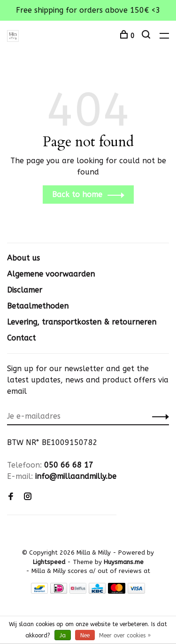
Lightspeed (49, 562)
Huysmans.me (124, 562)
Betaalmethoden (38, 306)
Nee (85, 636)
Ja (63, 636)
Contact (21, 338)
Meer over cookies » (125, 636)
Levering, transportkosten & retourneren (82, 322)
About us (23, 258)
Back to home (77, 195)
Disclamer (25, 290)
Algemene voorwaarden (51, 274)
